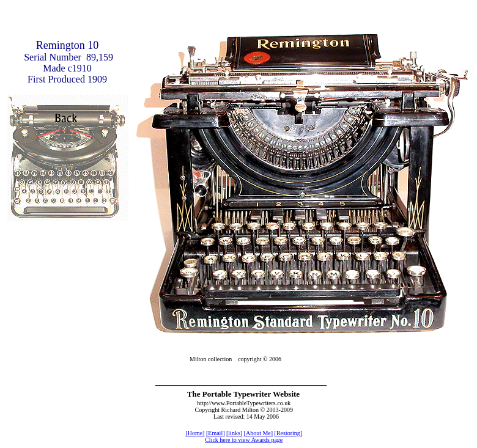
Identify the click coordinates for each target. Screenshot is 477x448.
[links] (234, 433)
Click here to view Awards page (244, 440)
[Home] (195, 433)
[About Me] (259, 433)
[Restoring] (289, 433)
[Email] (216, 433)
